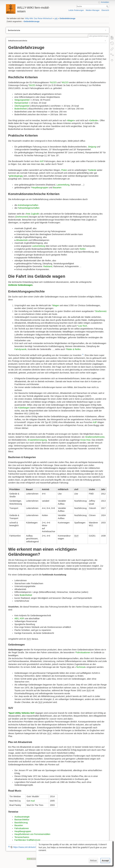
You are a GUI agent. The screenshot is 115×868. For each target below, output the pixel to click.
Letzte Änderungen (76, 10)
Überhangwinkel (22, 106)
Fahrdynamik (20, 349)
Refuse (93, 861)
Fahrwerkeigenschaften (29, 208)
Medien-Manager (93, 10)
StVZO (32, 85)
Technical (80, 667)
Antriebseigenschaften (28, 205)
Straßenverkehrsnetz (95, 437)
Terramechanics (22, 837)
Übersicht (105, 10)
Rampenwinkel (21, 103)
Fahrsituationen (83, 652)
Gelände (93, 120)
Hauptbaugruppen (40, 188)
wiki (56, 18)
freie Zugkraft (32, 214)
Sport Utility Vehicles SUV (22, 713)
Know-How (85, 440)
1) (83, 354)
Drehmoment (22, 217)
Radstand (48, 266)
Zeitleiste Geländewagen (20, 285)
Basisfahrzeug (21, 823)
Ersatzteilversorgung (37, 440)
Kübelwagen (24, 408)
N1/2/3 (53, 82)
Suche (108, 6)
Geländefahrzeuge (67, 18)
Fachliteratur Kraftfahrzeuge (27, 840)
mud (33, 801)
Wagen (71, 120)
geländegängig (16, 176)
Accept (105, 861)
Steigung (92, 147)
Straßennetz (101, 311)
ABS (17, 618)
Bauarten (57, 188)
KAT (42, 161)
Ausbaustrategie (22, 817)
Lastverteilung (63, 185)
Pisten (64, 170)
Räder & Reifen (74, 349)
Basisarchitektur (22, 820)
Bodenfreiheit (21, 109)
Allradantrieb (22, 240)
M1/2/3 (65, 82)
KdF (95, 422)
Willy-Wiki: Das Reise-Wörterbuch (39, 18)
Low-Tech (83, 326)
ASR (22, 618)
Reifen (83, 249)
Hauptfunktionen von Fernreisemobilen (32, 834)
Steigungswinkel (22, 100)
